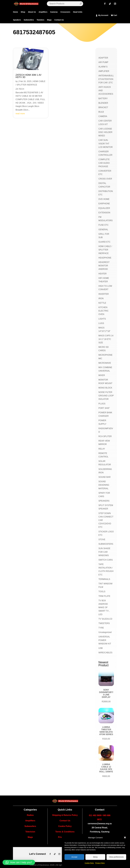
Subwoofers (29, 20)
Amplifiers (43, 12)
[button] (125, 837)
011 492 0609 (95, 815)
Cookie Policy (89, 863)
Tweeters (40, 20)
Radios (30, 815)
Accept (74, 857)
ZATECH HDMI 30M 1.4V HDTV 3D (28, 76)
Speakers (17, 20)
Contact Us (59, 20)
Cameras (54, 12)
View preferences (116, 857)
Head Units (78, 12)
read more (20, 114)
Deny (95, 857)
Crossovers (65, 12)
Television (30, 832)
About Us (32, 12)
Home (15, 12)
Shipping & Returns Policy (65, 815)
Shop (23, 12)
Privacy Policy (100, 863)
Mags (49, 20)
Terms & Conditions (65, 832)
